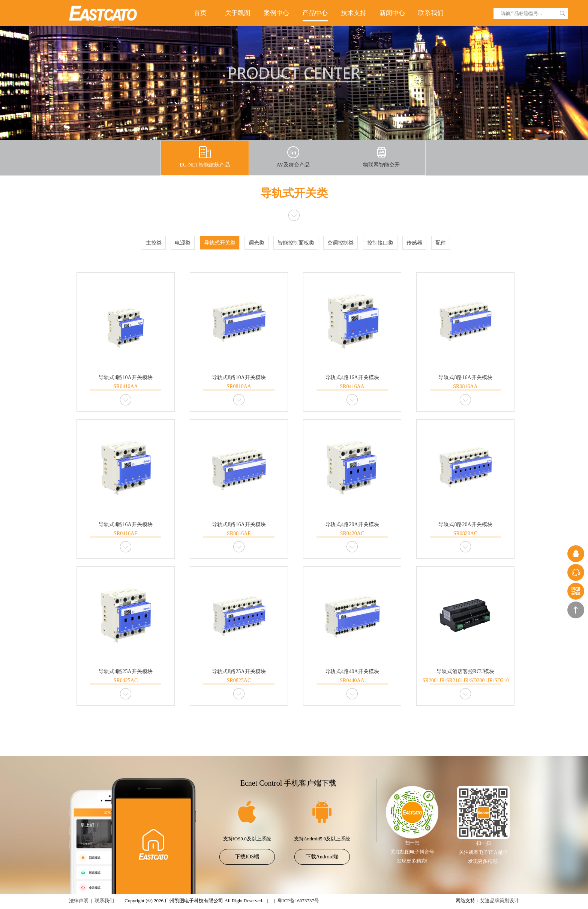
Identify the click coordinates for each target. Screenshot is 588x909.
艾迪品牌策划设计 (499, 901)
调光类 (256, 243)
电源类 (183, 243)
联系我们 (431, 13)
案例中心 (276, 13)
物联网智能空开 (381, 157)
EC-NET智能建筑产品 (205, 157)
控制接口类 (380, 243)
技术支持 (354, 13)
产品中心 (315, 13)
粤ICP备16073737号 (298, 901)
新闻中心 (392, 13)
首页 (200, 13)
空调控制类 (340, 243)
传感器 (414, 243)
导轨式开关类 (220, 243)
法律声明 (79, 901)
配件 (441, 243)
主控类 (154, 243)
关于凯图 (238, 13)
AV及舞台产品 (293, 157)
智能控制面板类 (296, 243)
